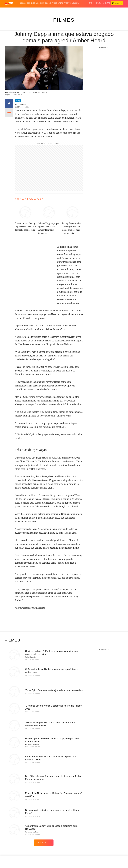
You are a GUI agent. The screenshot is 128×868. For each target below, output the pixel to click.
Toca (118, 10)
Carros (35, 10)
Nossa (106, 10)
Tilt (89, 10)
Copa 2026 (63, 10)
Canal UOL (99, 10)
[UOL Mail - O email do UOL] (97, 3)
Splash (70, 10)
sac (90, 3)
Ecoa (92, 10)
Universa (77, 10)
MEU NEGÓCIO (46, 3)
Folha (49, 10)
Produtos (9, 10)
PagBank (68, 3)
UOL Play (75, 3)
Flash (15, 10)
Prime (114, 10)
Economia (43, 10)
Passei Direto (58, 3)
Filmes (64, 20)
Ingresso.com (25, 3)
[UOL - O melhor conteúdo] (9, 3)
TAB (110, 10)
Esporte (55, 10)
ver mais (44, 843)
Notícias (22, 10)
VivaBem (84, 10)
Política (29, 10)
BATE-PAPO (35, 3)
